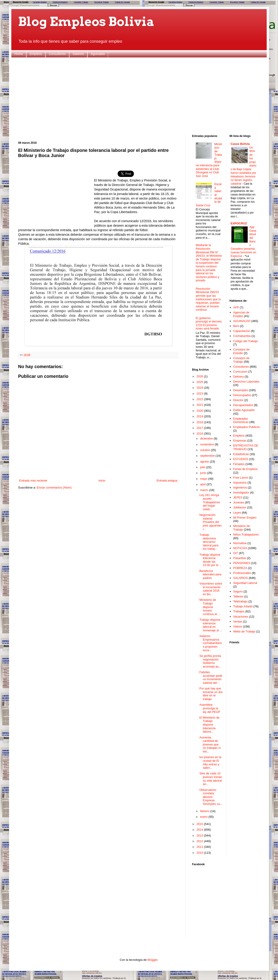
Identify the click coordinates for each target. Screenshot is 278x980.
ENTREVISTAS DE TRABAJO (246, 447)
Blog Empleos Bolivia (86, 22)
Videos (238, 626)
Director (238, 400)
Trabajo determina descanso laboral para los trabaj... (209, 542)
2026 (200, 376)
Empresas (240, 441)
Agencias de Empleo (241, 314)
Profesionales (242, 573)
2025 (200, 382)
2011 (200, 847)
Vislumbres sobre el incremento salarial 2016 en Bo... (211, 589)
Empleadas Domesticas (241, 420)
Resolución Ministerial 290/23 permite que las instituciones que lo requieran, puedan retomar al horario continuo (208, 299)
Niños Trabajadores (246, 535)
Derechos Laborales (246, 382)
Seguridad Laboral (245, 583)
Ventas (238, 622)
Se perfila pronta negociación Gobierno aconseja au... (210, 661)
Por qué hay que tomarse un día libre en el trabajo (211, 694)
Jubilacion (240, 507)
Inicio (102, 481)
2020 (200, 411)
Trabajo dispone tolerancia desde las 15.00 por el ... (210, 560)
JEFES (238, 497)
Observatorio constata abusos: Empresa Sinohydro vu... (211, 797)
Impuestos (240, 483)
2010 (200, 853)
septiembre (208, 456)
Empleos (36, 54)
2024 (200, 388)
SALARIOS (241, 578)
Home (19, 54)
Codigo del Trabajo (246, 341)
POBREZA (240, 568)
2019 (200, 416)
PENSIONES (242, 563)
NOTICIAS (240, 548)
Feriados (239, 464)
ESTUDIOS (241, 459)
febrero (205, 811)
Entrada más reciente (33, 481)
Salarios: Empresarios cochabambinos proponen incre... (211, 643)
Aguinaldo (98, 54)
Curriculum (240, 372)
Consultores (57, 54)
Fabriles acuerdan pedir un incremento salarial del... (211, 677)
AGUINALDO (242, 321)
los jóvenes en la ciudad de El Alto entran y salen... (210, 762)
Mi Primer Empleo (245, 518)
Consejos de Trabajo (241, 360)
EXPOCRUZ (239, 223)
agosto (205, 462)
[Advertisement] (139, 96)
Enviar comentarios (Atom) (54, 488)
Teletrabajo (240, 601)
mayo (204, 479)
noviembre (207, 444)
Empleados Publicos (247, 427)
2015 (200, 824)
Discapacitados (243, 405)
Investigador (241, 492)
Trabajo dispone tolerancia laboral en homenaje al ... (211, 625)
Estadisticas (241, 454)
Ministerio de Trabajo (242, 528)
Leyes (237, 513)
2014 (200, 830)
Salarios (78, 54)
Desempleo (241, 390)
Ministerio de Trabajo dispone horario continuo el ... (210, 607)
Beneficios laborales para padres (210, 574)
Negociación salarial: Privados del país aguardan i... (210, 522)
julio (203, 467)
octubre (206, 450)
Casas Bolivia (240, 144)
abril (203, 484)
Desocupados (242, 395)
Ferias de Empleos (245, 469)
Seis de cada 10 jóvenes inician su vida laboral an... (211, 779)
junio (204, 473)
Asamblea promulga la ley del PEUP (210, 708)
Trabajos (239, 611)
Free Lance (241, 478)
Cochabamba (242, 336)
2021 (200, 405)
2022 (200, 399)
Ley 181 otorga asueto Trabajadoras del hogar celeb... (210, 502)
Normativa (240, 543)
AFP (236, 307)
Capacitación (242, 331)
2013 (200, 835)
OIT (236, 553)
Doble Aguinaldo (244, 410)
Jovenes (239, 502)
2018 (200, 422)
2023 (200, 394)
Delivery (239, 377)
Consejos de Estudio (241, 351)
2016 (200, 434)
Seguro (238, 591)
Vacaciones (241, 617)
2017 (200, 428)
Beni (236, 326)
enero (204, 817)
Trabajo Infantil (243, 606)
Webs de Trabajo (244, 631)
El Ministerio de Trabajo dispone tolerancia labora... (209, 725)
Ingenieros (240, 488)
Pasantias (240, 558)
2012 (200, 841)
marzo (205, 490)
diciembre (207, 438)
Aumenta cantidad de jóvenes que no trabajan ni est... (210, 744)
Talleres (238, 596)
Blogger (152, 960)
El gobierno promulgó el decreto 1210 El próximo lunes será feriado (209, 323)
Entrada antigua (167, 481)
